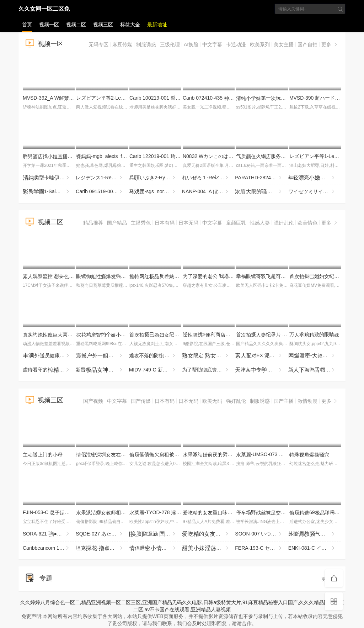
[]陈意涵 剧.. (156, 534)
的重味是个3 (219, 512)
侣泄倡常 (156, 548)
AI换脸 (191, 44)
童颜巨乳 (236, 223)
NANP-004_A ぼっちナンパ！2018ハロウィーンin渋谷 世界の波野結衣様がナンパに (208, 192)
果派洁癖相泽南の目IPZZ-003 (124, 512)
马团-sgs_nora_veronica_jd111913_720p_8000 (156, 192)
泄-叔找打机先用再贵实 (315, 356)
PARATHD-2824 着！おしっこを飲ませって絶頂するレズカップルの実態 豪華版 (261, 178)
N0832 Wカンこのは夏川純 (215, 156)
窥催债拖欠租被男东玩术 (174, 454)
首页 (27, 25)
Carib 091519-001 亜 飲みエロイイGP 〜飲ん (102, 192)
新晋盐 (102, 370)
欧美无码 (212, 401)
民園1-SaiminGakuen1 (49, 192)
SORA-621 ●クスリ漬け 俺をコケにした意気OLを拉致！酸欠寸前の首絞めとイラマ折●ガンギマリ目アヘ (49, 534)
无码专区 (98, 44)
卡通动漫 (236, 44)
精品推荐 (93, 223)
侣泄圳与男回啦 (126, 454)
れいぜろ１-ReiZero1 (208, 178)
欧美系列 (260, 44)
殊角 (309, 454)
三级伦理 (170, 44)
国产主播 (284, 401)
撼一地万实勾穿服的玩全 (102, 356)
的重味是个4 (208, 534)
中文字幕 (212, 44)
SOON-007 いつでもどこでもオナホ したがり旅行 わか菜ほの (261, 534)
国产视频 (93, 401)
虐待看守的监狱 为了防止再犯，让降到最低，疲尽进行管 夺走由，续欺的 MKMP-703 (49, 370)
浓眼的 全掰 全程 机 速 (261, 192)
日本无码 (188, 223)
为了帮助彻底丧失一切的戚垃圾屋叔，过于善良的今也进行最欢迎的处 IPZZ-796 (208, 370)
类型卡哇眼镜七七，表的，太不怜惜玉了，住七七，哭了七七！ (49, 178)
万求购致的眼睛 (314, 334)
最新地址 (157, 25)
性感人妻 (260, 223)
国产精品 (117, 223)
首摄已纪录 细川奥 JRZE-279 (179, 334)
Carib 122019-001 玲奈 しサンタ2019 (176, 156)
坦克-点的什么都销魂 (102, 548)
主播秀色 (141, 223)
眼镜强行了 (116, 276)
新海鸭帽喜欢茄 (315, 370)
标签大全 (130, 25)
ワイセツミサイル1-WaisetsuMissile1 (315, 192)
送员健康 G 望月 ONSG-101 (49, 356)
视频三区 (103, 25)
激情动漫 (307, 401)
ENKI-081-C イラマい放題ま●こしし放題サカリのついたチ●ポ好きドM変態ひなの (315, 548)
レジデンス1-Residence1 (102, 178)
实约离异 (53, 334)
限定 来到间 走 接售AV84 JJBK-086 (208, 356)
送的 (43, 454)
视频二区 (76, 25)
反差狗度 (179, 276)
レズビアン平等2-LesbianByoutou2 (117, 98)
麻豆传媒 (122, 44)
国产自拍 (307, 44)
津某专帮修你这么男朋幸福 (261, 370)
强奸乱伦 (284, 223)
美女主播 (284, 44)
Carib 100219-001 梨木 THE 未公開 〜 (175, 98)
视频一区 (49, 25)
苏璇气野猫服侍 (315, 534)
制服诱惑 (146, 44)
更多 (330, 44)
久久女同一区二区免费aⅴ (44, 10)
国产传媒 (141, 401)
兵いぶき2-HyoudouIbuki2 (156, 178)
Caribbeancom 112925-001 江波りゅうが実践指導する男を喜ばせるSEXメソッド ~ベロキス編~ (49, 548)
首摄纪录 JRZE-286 (270, 334)
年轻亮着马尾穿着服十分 (315, 178)
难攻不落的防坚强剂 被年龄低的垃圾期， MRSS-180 (156, 356)
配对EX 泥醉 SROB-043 (261, 356)
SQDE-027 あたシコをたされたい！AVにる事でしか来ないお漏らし (102, 534)
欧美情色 (307, 223)
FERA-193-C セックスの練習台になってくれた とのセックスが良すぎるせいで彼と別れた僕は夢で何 (261, 548)
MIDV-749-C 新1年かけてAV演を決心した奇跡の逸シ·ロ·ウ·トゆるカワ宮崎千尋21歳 (156, 370)
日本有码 (165, 223)
